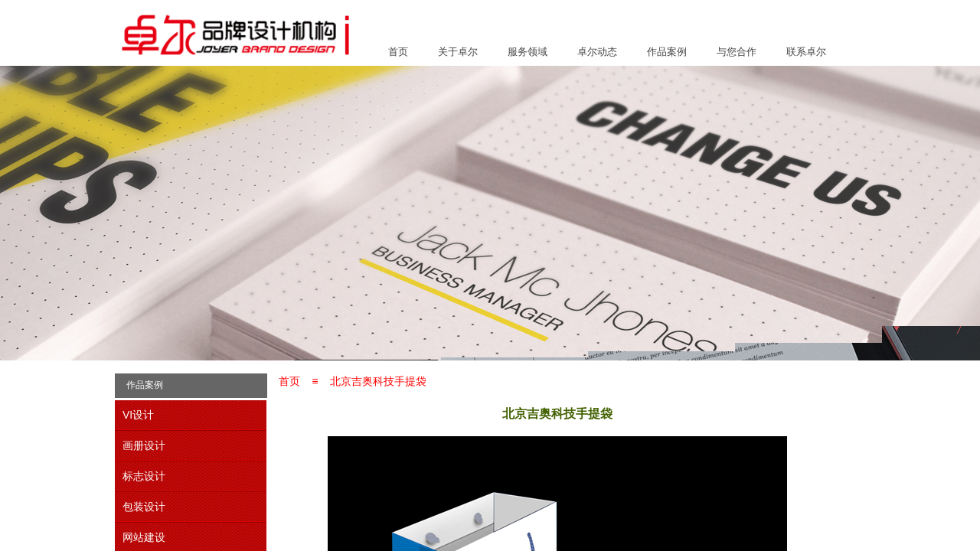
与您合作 (737, 52)
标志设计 (144, 476)
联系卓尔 (806, 52)
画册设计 (144, 445)
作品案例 (667, 52)
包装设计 (144, 507)
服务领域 (528, 52)
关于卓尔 (458, 52)
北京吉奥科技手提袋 (378, 381)
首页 (398, 52)
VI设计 (138, 415)
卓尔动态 (597, 52)
